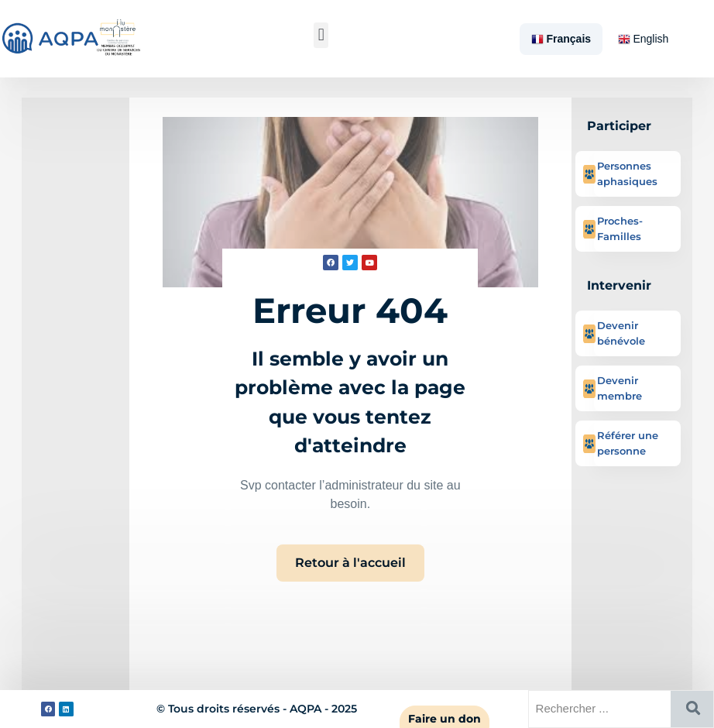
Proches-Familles (620, 228)
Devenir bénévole (621, 333)
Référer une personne (628, 443)
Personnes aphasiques (627, 173)
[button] (321, 35)
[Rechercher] (692, 709)
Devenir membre (620, 388)
